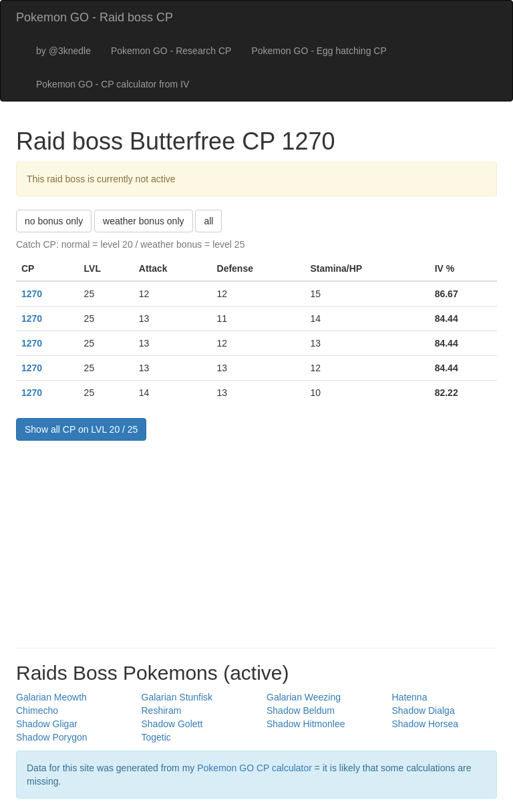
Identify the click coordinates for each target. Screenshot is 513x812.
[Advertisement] (256, 541)
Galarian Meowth (51, 697)
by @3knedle (63, 51)
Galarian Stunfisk (177, 697)
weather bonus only (143, 221)
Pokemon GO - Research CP (171, 51)
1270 (32, 294)
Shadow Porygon (52, 737)
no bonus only (54, 221)
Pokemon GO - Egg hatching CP (319, 51)
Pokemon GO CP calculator (254, 768)
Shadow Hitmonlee (306, 724)
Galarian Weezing (304, 697)
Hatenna (410, 697)
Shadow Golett (172, 724)
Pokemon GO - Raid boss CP (95, 17)
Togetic (156, 737)
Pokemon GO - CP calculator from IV (113, 84)
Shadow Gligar (47, 724)
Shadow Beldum (301, 710)
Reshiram (162, 710)
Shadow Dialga (423, 710)
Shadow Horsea (425, 724)
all (208, 221)
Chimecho (37, 710)
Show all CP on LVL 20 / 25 (81, 429)
